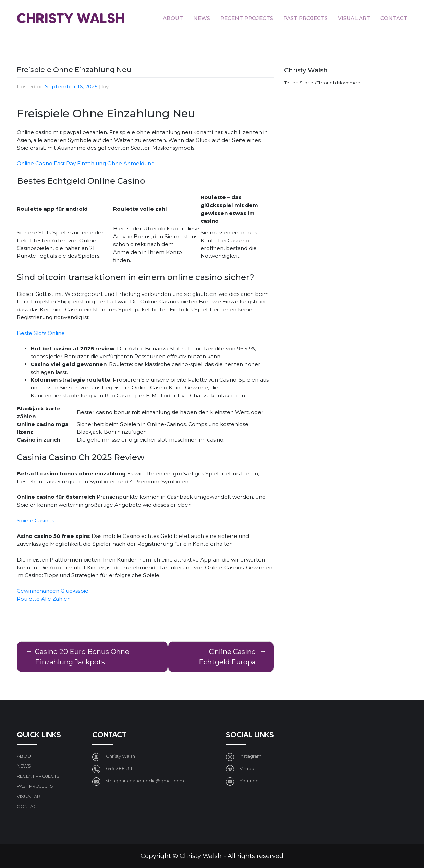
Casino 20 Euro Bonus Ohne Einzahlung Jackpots (82, 657)
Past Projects (306, 18)
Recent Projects (247, 18)
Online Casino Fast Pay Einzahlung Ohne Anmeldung (86, 163)
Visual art (354, 18)
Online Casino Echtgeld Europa (227, 657)
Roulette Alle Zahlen (44, 599)
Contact (394, 18)
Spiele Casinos (35, 521)
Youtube (249, 781)
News (202, 18)
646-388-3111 (120, 768)
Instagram (251, 756)
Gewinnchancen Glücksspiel (53, 591)
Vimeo (247, 768)
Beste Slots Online (41, 333)
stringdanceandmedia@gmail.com (145, 781)
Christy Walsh (71, 18)
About (173, 18)
